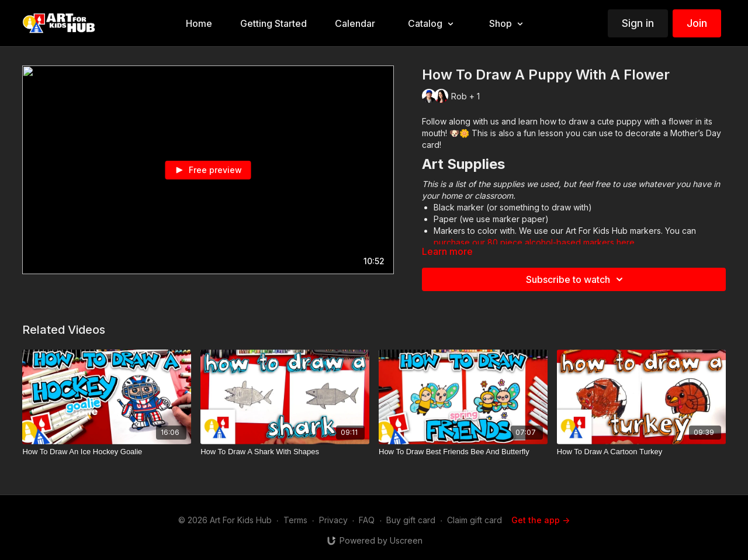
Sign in (638, 23)
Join (697, 23)
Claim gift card (475, 520)
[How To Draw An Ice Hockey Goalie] (107, 452)
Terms (295, 520)
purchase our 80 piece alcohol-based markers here (534, 242)
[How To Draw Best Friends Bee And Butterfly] (463, 452)
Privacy (333, 520)
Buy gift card (411, 520)
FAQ (367, 520)
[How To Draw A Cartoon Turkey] (641, 452)
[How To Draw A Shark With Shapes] (285, 452)
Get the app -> (541, 520)
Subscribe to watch (576, 279)
